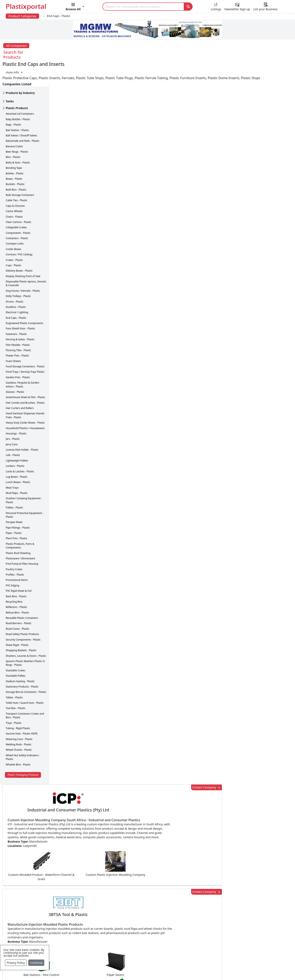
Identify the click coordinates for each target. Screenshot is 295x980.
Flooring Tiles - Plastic (18, 328)
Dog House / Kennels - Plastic (23, 269)
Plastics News (32, 900)
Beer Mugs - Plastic (17, 130)
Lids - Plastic (13, 433)
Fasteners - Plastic (16, 312)
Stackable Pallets (16, 654)
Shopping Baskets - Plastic (21, 629)
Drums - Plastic (15, 280)
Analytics (187, 970)
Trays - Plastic (14, 701)
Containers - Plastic (17, 216)
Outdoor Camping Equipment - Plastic (24, 478)
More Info (148, 845)
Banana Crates (14, 125)
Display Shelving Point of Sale (23, 254)
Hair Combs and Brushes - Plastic (25, 381)
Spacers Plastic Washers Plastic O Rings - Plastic (25, 641)
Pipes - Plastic (14, 511)
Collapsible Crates (16, 206)
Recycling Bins (14, 580)
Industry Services (123, 958)
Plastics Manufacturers (127, 900)
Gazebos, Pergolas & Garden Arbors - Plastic (23, 363)
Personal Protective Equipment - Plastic (25, 493)
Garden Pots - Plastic (18, 356)
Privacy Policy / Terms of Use (131, 970)
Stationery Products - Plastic (22, 665)
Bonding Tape (14, 146)
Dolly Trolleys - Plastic (18, 274)
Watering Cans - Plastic (19, 717)
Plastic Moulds (121, 950)
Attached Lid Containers (20, 92)
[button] (75, 7)
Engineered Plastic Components (24, 301)
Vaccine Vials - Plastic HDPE (22, 712)
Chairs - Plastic (14, 195)
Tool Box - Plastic (16, 686)
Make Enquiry (265, 424)
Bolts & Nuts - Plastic (18, 141)
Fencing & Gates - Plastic (20, 318)
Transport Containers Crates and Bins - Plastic (25, 694)
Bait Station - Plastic (17, 108)
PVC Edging (12, 564)
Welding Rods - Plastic (19, 723)
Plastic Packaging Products (23, 753)
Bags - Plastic (13, 103)
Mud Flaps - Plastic (17, 471)
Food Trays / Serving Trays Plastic (25, 350)
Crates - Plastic (14, 238)
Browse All (206, 917)
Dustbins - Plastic (16, 285)
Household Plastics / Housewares (25, 406)
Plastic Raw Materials (126, 925)
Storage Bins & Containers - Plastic (26, 670)
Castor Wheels (14, 189)
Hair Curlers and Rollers (20, 386)
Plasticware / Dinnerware (20, 537)
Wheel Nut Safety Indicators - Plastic (23, 735)
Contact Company (216, 68)
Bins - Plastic (13, 135)
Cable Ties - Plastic (16, 179)
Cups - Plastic (14, 244)
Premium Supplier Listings (218, 933)
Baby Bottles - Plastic (18, 98)
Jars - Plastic (13, 417)
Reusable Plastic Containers (22, 596)
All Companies (16, 46)
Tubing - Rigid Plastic (18, 706)
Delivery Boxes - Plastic (19, 249)
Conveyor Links (15, 222)
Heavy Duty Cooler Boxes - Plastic (25, 401)
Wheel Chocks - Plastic (19, 728)
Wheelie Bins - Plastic (18, 743)
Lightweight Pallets (17, 439)
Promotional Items (17, 558)
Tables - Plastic (14, 676)
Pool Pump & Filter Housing (22, 542)
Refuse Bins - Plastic (17, 591)
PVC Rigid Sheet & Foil (19, 569)
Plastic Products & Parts (128, 909)
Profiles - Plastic (15, 553)
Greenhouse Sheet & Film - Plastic (26, 375)
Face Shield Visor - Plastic (20, 307)
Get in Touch (264, 718)
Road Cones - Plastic (18, 607)
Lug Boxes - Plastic (17, 455)
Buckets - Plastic (15, 162)
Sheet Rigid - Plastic (17, 623)
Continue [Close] (36, 963)
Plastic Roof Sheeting (18, 531)
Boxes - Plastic (14, 157)
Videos (27, 925)
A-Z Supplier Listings (214, 925)
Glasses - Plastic (15, 370)
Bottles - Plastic (15, 152)
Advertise (222, 970)
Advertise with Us (212, 900)
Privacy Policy (16, 963)
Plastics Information (37, 917)
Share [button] (135, 787)
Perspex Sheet (14, 500)
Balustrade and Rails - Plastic (23, 119)
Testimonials (208, 909)
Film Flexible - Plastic (18, 323)
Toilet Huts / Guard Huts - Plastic (25, 681)
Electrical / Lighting (17, 291)
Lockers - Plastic (15, 444)
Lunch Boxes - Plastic (18, 460)
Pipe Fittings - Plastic (18, 506)
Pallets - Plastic (14, 486)
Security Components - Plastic (23, 618)
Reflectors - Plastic (16, 585)
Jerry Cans (12, 423)
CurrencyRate (245, 240)
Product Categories (22, 16)
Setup (204, 970)
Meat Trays (12, 466)
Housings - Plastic (16, 412)
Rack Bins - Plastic (16, 575)
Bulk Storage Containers (20, 173)
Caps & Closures (15, 184)
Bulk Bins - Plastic (16, 168)
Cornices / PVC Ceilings (19, 233)
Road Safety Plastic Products (22, 612)
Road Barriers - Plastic (19, 601)
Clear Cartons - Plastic (19, 200)
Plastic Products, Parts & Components (20, 524)
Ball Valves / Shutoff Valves (21, 114)
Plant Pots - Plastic (16, 517)
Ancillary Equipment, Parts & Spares (137, 941)
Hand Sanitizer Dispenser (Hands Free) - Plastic (25, 393)
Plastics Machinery (124, 933)
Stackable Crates (15, 649)
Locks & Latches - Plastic (20, 450)
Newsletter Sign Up (36, 909)
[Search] (143, 7)
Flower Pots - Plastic (17, 334)
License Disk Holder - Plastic (22, 428)
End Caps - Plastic (16, 296)
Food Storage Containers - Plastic (25, 345)
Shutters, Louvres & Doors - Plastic (26, 634)
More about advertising (78, 603)
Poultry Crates (14, 548)
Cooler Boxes (13, 227)
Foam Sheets (13, 339)
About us (166, 970)
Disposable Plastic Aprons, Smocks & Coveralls (26, 262)
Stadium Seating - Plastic (20, 660)
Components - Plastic (18, 211)
